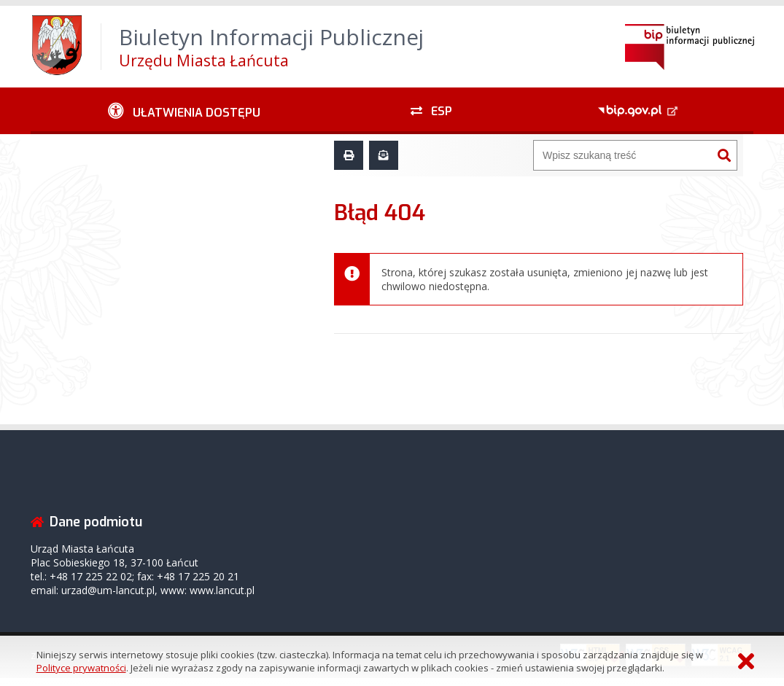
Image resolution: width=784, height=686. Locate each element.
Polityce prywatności (81, 668)
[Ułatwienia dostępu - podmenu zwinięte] (184, 111)
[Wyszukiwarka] (623, 155)
